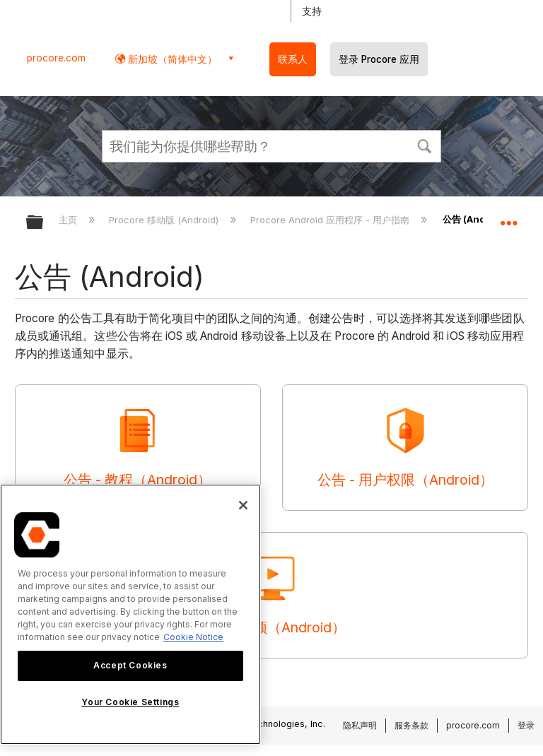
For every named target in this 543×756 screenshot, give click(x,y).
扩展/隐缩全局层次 (44, 223)
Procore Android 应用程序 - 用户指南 (331, 220)
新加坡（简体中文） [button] (171, 59)
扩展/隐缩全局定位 (508, 218)
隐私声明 (360, 725)
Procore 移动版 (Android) (165, 220)
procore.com (56, 58)
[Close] (243, 505)
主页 (69, 220)
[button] (424, 145)
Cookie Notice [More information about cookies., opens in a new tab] (193, 637)
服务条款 (411, 725)
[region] (130, 614)
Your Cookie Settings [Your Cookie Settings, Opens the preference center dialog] (130, 702)
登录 (526, 725)
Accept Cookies (130, 665)
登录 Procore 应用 (379, 59)
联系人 (293, 59)
